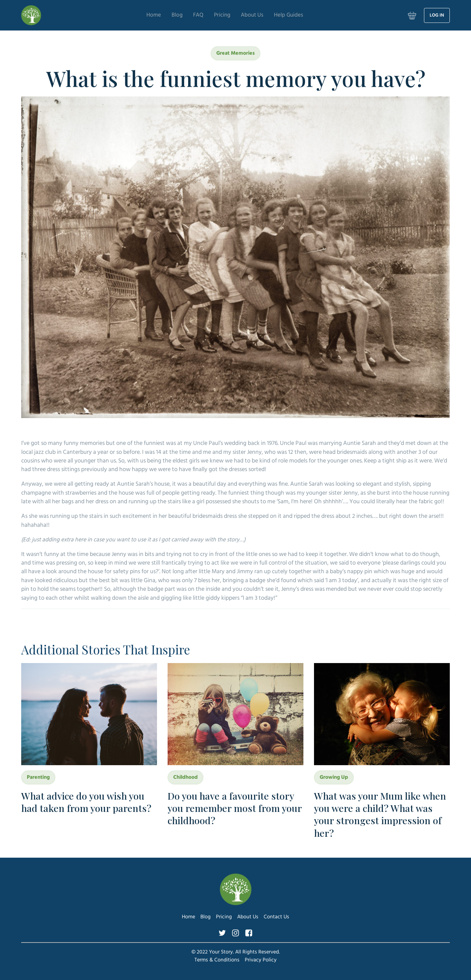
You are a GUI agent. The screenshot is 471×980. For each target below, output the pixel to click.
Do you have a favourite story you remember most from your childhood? (235, 808)
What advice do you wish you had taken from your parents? (86, 802)
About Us (255, 15)
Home (143, 15)
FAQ (193, 15)
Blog (169, 15)
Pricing (220, 15)
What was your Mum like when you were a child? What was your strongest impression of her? (380, 814)
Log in (437, 15)
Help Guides (298, 15)
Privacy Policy (261, 960)
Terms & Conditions (217, 960)
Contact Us (276, 917)
